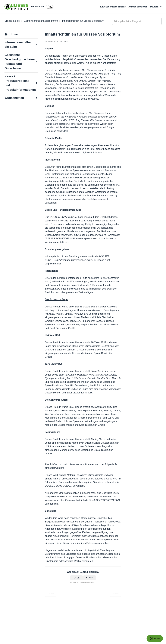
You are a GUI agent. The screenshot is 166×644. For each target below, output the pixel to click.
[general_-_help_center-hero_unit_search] (137, 21)
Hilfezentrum (37, 7)
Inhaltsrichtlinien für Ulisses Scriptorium (83, 21)
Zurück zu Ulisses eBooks (113, 7)
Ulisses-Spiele (12, 21)
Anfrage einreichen (138, 7)
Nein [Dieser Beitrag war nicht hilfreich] (91, 578)
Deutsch (155, 7)
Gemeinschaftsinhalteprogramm (41, 21)
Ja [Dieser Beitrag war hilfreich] (78, 578)
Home (14, 34)
